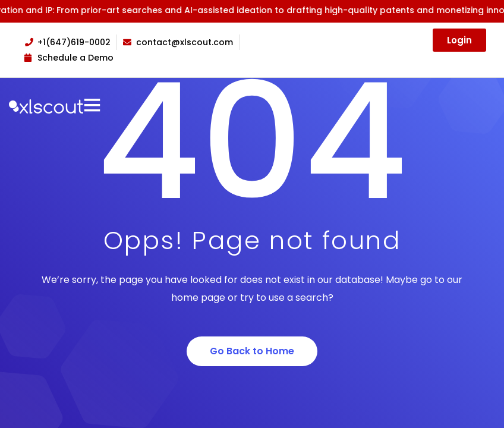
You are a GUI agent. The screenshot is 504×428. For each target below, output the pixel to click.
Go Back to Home (252, 351)
